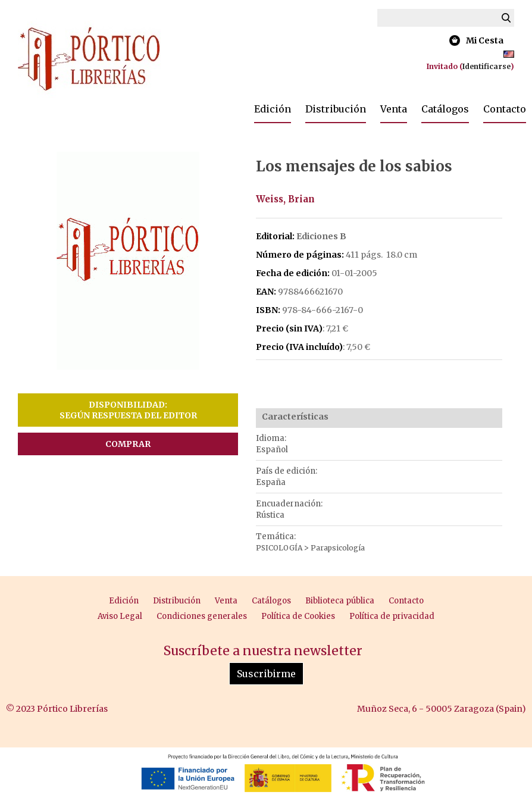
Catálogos (445, 109)
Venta (394, 109)
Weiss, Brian (285, 199)
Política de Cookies (298, 616)
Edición (273, 109)
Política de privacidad (392, 616)
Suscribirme (266, 674)
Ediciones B (321, 236)
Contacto (505, 109)
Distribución (336, 109)
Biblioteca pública (340, 601)
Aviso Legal (120, 616)
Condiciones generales (202, 616)
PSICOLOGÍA (280, 548)
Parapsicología (338, 548)
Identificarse (486, 66)
